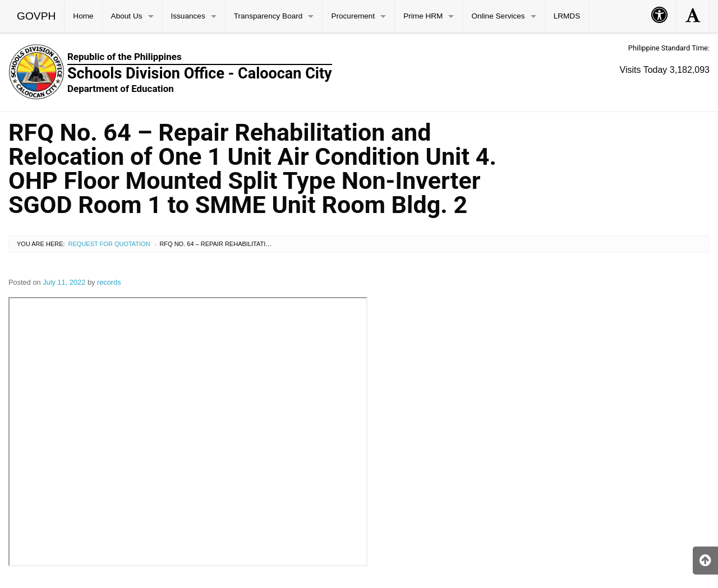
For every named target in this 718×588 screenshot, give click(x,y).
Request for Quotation (109, 244)
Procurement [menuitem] (353, 16)
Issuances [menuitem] (188, 16)
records (109, 282)
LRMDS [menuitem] (567, 16)
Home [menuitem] (83, 16)
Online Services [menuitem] (498, 16)
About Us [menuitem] (127, 16)
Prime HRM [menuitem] (423, 16)
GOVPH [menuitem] (36, 16)
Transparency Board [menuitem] (268, 16)
